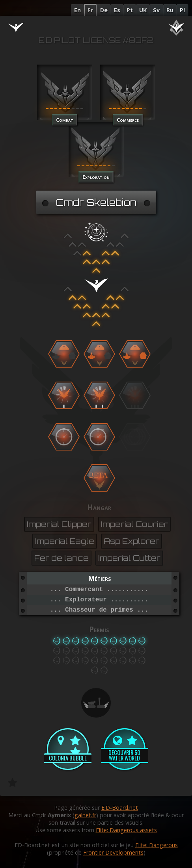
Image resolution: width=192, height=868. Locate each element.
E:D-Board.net (120, 808)
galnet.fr (85, 815)
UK (143, 10)
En (77, 10)
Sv (156, 10)
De (104, 10)
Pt (130, 10)
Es (117, 10)
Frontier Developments (113, 852)
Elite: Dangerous (157, 845)
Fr (90, 10)
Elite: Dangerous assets (126, 830)
